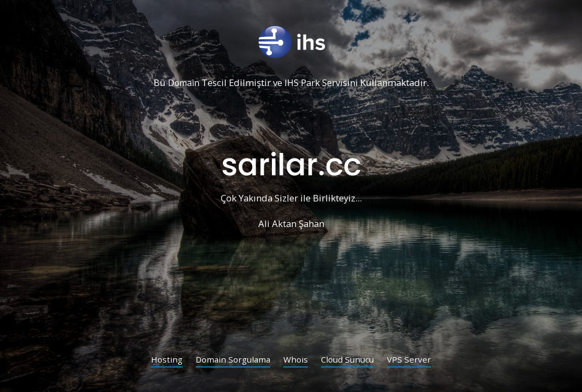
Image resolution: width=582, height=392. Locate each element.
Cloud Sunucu (351, 360)
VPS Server (414, 360)
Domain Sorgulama (231, 360)
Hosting (162, 360)
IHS (292, 83)
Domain (183, 83)
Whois (297, 360)
